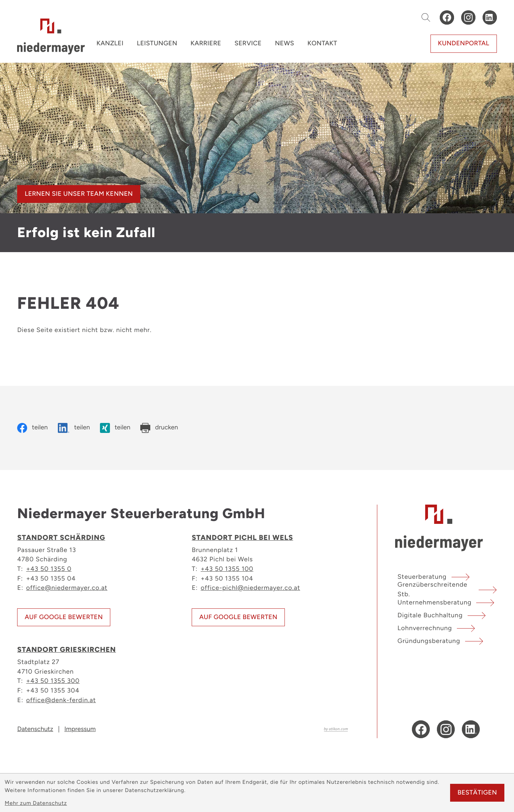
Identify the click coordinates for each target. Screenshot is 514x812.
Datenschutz (35, 729)
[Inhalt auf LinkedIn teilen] (74, 428)
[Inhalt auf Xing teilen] (115, 428)
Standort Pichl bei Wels (242, 537)
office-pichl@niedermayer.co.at (250, 588)
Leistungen (157, 43)
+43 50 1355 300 (53, 681)
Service (248, 43)
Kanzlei (110, 43)
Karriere (206, 43)
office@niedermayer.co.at (67, 588)
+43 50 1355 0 (49, 569)
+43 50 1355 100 (227, 569)
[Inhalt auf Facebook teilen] (32, 428)
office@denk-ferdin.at (61, 700)
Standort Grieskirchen (67, 649)
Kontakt (322, 43)
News (284, 43)
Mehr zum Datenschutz (36, 803)
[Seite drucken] (159, 428)
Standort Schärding (61, 537)
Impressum (80, 729)
